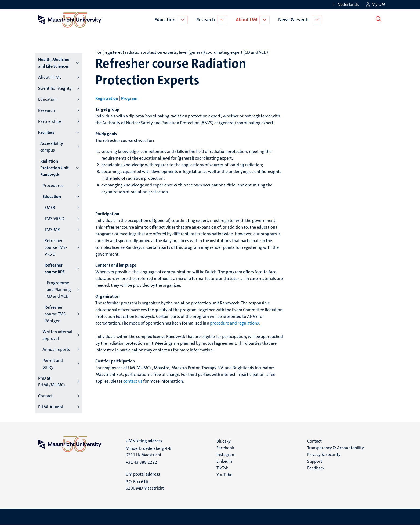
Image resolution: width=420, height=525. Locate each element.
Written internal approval (57, 335)
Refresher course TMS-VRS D (56, 247)
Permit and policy (53, 364)
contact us (133, 381)
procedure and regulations (234, 323)
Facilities (46, 132)
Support (315, 461)
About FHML (50, 77)
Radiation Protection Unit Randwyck (55, 168)
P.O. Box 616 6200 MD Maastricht (145, 485)
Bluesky (224, 441)
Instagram (226, 454)
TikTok (222, 468)
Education (166, 20)
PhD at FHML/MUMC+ (52, 382)
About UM (248, 20)
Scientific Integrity (55, 88)
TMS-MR (52, 230)
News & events (295, 20)
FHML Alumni (51, 407)
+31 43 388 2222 (141, 462)
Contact (45, 396)
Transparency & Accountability (336, 448)
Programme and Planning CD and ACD (59, 290)
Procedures (53, 186)
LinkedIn (224, 461)
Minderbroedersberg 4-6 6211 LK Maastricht (149, 452)
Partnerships (50, 121)
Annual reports (56, 349)
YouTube (224, 475)
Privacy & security (324, 454)
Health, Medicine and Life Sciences (54, 63)
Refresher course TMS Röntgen (55, 314)
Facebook (225, 448)
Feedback (316, 468)
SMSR (50, 208)
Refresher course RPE (55, 268)
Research (207, 20)
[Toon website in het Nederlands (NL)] (345, 4)
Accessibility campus (52, 147)
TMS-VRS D (55, 219)
